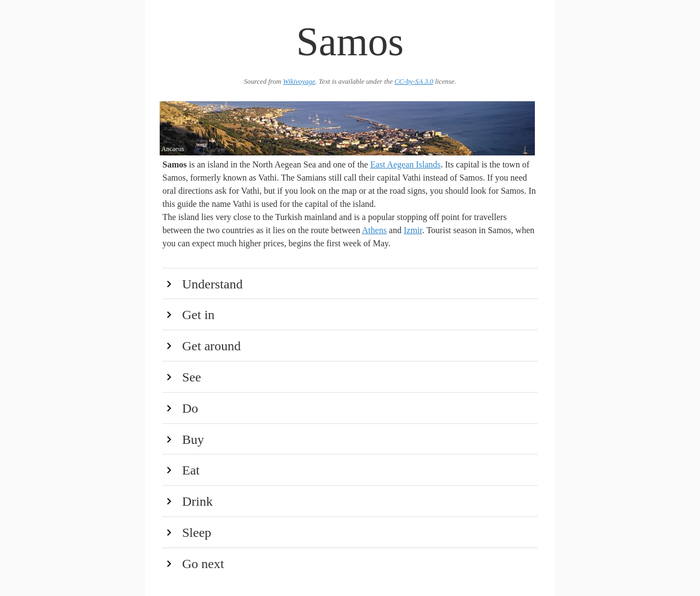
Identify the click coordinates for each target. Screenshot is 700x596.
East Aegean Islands (406, 164)
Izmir (413, 230)
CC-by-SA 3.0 (414, 82)
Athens (374, 230)
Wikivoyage (299, 82)
